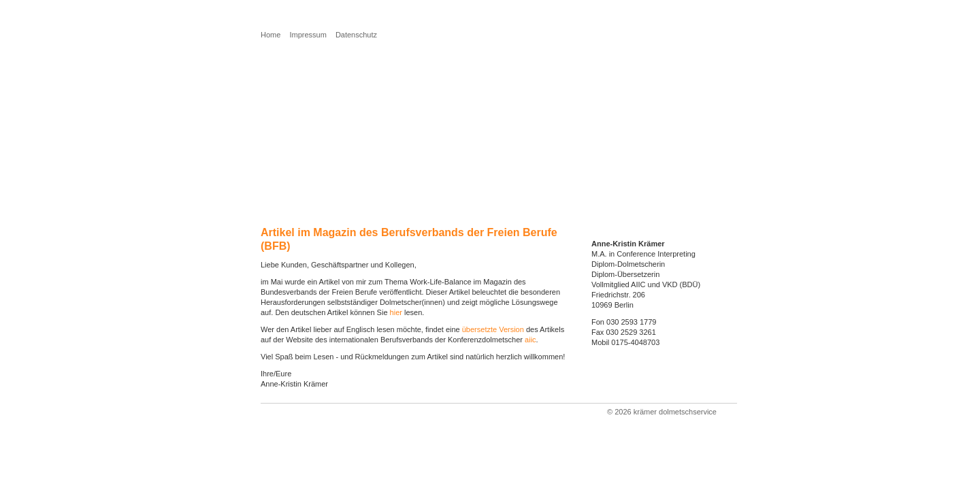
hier (396, 312)
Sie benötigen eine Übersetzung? (341, 103)
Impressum (308, 35)
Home (271, 35)
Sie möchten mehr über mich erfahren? (356, 118)
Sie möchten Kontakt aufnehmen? (343, 133)
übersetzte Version (493, 329)
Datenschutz (356, 35)
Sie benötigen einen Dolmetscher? (344, 88)
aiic (530, 340)
